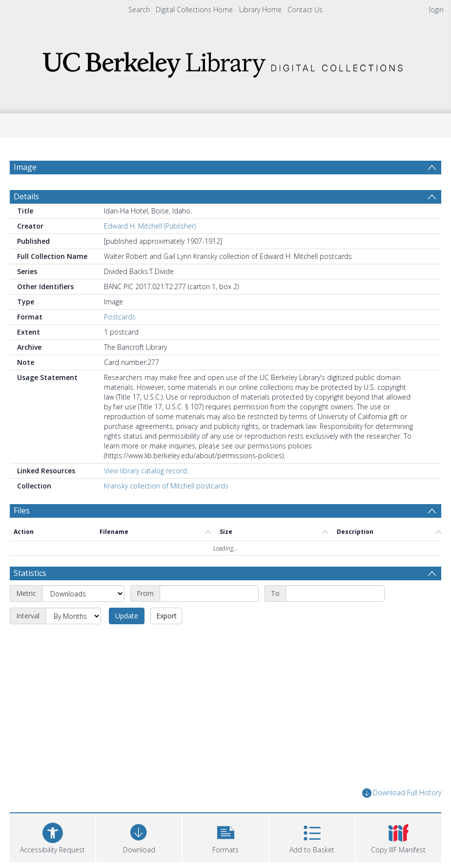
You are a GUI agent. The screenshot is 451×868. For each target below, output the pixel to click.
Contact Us (305, 10)
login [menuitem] (436, 10)
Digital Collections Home (194, 10)
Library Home (260, 10)
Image (25, 167)
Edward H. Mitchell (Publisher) (150, 226)
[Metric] (83, 593)
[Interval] (73, 616)
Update (127, 616)
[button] (225, 836)
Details (26, 196)
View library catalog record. (146, 471)
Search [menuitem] (139, 10)
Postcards (120, 317)
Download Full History (402, 793)
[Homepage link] (225, 62)
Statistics (30, 573)
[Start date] (209, 593)
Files (22, 510)
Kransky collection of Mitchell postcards (166, 486)
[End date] (335, 593)
